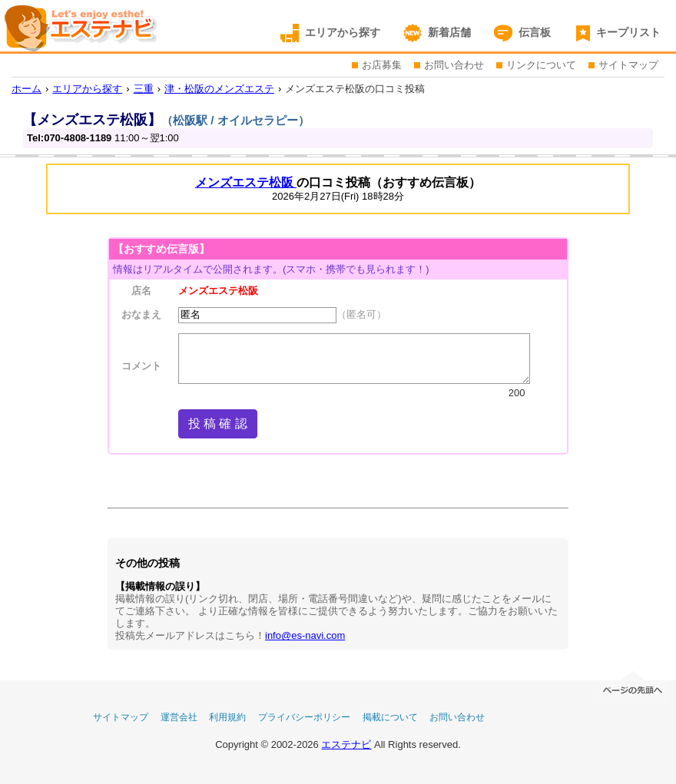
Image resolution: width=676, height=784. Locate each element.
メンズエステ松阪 (246, 182)
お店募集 (382, 65)
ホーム (27, 89)
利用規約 (227, 717)
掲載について (390, 717)
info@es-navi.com (305, 635)
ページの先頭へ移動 (634, 685)
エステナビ (346, 744)
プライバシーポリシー (304, 717)
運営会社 (179, 717)
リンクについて (541, 65)
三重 (144, 89)
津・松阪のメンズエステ (219, 89)
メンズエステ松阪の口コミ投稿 (355, 89)
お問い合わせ (454, 65)
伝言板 (535, 32)
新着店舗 (449, 32)
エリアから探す (343, 32)
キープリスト (628, 32)
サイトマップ (628, 65)
